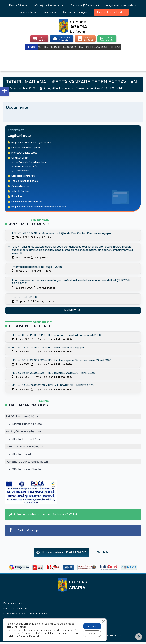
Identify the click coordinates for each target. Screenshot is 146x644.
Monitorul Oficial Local (16, 608)
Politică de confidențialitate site (49, 633)
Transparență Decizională (86, 5)
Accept (92, 626)
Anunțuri (69, 12)
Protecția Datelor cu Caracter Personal (26, 614)
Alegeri (85, 12)
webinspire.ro (114, 635)
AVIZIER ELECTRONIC (110, 88)
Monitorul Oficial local (111, 12)
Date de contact (13, 603)
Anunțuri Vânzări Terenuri (80, 88)
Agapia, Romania (73, 56)
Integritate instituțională (121, 5)
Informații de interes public (50, 5)
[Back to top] (139, 637)
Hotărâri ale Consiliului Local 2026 (53, 339)
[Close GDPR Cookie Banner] (104, 621)
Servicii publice (29, 12)
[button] (5, 92)
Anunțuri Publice (53, 88)
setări (28, 633)
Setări (92, 634)
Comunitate (51, 12)
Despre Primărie (20, 5)
